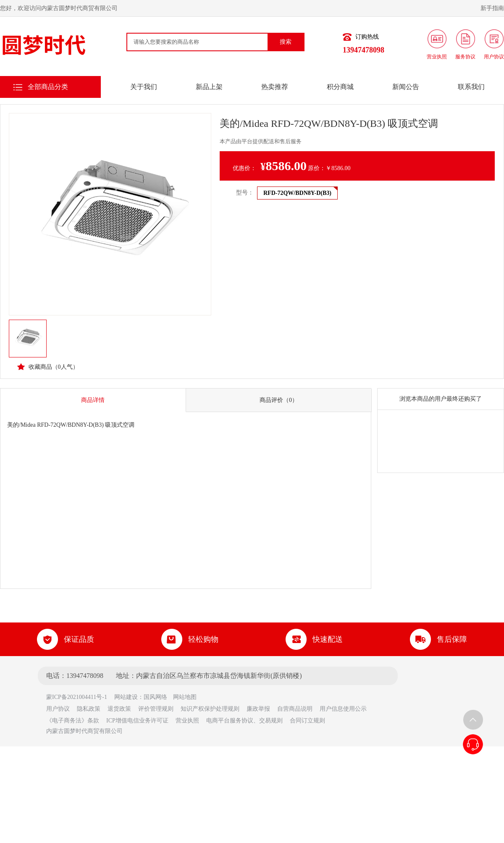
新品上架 (209, 87)
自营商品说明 (295, 709)
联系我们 (471, 87)
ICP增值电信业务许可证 (137, 721)
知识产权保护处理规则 (210, 709)
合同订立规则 (307, 721)
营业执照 (187, 721)
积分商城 (340, 87)
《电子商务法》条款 (73, 721)
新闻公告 (406, 87)
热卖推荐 (275, 87)
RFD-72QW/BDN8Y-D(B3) (297, 193)
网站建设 (126, 697)
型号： (245, 193)
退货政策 (119, 709)
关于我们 (144, 87)
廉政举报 (258, 709)
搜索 (286, 42)
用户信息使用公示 (343, 709)
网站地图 (185, 697)
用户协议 (58, 709)
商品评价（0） (279, 400)
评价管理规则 (156, 709)
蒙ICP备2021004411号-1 (80, 697)
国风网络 (155, 697)
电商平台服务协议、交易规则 (244, 721)
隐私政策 (89, 709)
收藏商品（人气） (48, 367)
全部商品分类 (48, 87)
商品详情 (93, 400)
